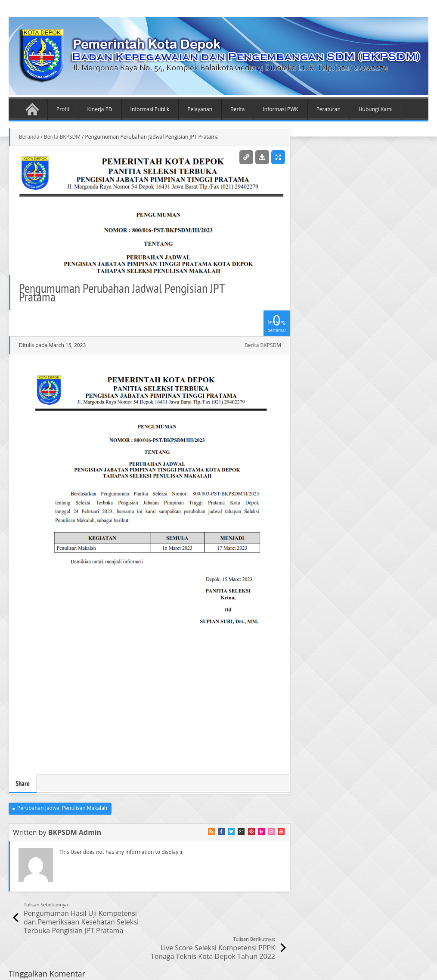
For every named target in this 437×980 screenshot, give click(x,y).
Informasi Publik (150, 109)
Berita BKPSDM (62, 137)
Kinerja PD (99, 109)
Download (262, 157)
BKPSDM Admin (75, 832)
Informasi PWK (280, 109)
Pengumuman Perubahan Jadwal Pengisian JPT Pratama (122, 292)
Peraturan (329, 109)
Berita (237, 109)
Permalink (246, 157)
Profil (63, 109)
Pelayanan (200, 109)
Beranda (32, 109)
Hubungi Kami (376, 109)
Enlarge (278, 157)
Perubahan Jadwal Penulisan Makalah (62, 808)
